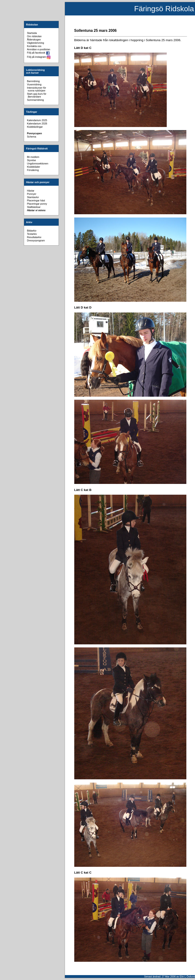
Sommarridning (35, 100)
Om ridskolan (34, 36)
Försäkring (33, 170)
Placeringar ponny (37, 204)
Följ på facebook (38, 53)
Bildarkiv (32, 231)
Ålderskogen (34, 40)
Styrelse (32, 160)
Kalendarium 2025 (37, 120)
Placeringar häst (36, 200)
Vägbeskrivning (36, 43)
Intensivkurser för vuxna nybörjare (37, 89)
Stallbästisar (34, 207)
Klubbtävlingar (35, 127)
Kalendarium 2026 (37, 123)
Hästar (31, 191)
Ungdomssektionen (38, 163)
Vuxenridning (34, 84)
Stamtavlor (33, 197)
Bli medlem (33, 157)
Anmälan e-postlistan (39, 49)
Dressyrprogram (36, 240)
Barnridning (34, 81)
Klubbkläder (34, 167)
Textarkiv (32, 234)
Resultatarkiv (34, 237)
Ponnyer (32, 194)
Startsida (32, 33)
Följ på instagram (39, 57)
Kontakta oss (34, 46)
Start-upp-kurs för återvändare (37, 95)
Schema (32, 137)
